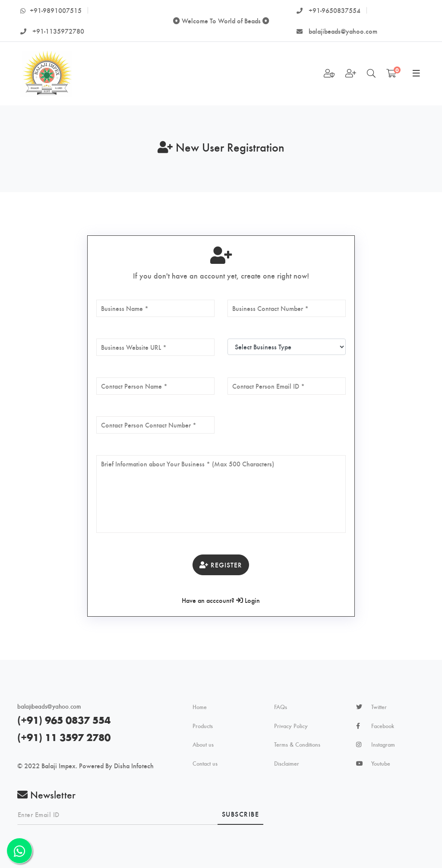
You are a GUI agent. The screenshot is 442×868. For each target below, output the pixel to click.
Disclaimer (287, 763)
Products (203, 726)
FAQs (281, 707)
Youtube (381, 763)
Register (221, 565)
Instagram (383, 744)
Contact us (205, 763)
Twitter (379, 707)
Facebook (383, 726)
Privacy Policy (291, 726)
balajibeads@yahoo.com (337, 31)
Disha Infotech (134, 765)
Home (200, 707)
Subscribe (241, 814)
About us (203, 744)
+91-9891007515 (51, 10)
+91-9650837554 (328, 10)
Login (248, 600)
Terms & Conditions (297, 744)
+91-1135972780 (52, 31)
